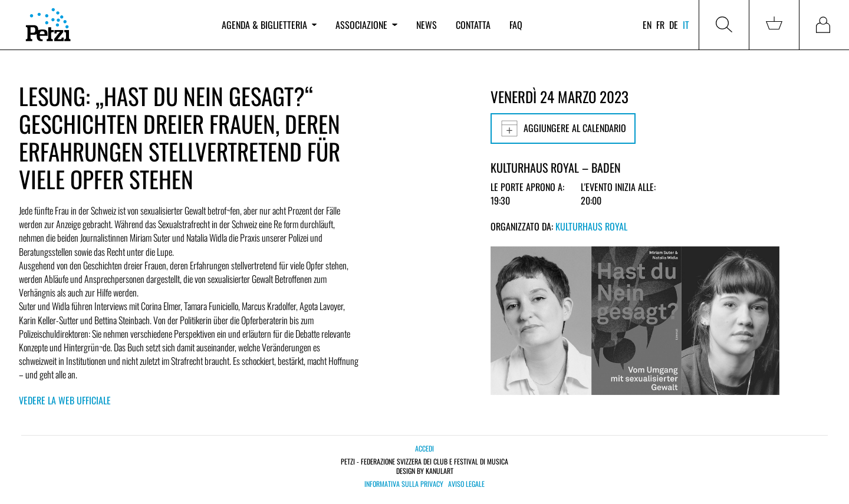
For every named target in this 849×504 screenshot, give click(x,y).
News (427, 25)
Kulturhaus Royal (591, 226)
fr (660, 25)
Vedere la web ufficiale (65, 400)
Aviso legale (466, 484)
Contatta (473, 25)
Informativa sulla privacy (404, 484)
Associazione (366, 25)
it (686, 25)
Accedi (424, 448)
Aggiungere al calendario (563, 129)
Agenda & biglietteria (269, 25)
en (647, 25)
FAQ (516, 25)
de (674, 25)
